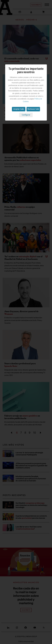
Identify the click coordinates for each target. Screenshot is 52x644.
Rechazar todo (33, 109)
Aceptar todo (19, 109)
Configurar (26, 115)
